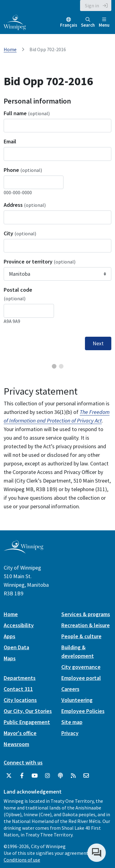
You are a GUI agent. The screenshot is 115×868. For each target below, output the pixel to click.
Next (98, 343)
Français (69, 25)
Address (25, 205)
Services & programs (86, 614)
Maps (10, 658)
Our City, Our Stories (28, 711)
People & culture (81, 636)
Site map (72, 722)
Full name (27, 113)
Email (10, 141)
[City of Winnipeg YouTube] (35, 776)
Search (88, 23)
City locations (20, 700)
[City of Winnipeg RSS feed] (73, 776)
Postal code (18, 294)
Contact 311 (18, 689)
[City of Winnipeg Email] (86, 776)
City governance (81, 667)
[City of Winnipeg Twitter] (9, 776)
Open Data (16, 647)
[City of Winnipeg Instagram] (48, 776)
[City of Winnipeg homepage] (23, 551)
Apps (10, 636)
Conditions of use (22, 860)
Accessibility (19, 625)
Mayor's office (20, 733)
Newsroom (16, 744)
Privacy (70, 733)
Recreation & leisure (86, 625)
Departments (20, 678)
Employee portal (81, 678)
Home (10, 49)
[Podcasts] (60, 776)
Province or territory (40, 262)
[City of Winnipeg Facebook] (22, 776)
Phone (23, 170)
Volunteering (77, 700)
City (20, 233)
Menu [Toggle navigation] (104, 23)
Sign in (92, 6)
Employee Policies (83, 711)
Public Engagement (27, 722)
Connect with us (23, 762)
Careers (70, 689)
